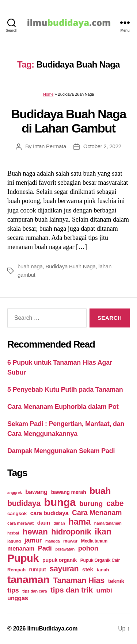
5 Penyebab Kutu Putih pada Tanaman (65, 390)
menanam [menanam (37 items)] (21, 548)
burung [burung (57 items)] (91, 504)
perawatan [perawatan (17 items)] (65, 549)
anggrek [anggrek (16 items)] (15, 492)
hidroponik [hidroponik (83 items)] (71, 532)
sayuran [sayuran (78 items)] (64, 569)
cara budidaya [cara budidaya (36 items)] (50, 513)
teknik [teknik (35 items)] (116, 581)
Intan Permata (50, 146)
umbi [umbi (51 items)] (104, 590)
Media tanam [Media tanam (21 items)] (94, 541)
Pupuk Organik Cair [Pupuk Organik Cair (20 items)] (100, 560)
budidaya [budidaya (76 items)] (24, 503)
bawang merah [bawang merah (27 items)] (69, 492)
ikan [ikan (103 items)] (103, 532)
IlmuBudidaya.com (52, 628)
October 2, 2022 (102, 146)
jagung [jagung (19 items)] (14, 541)
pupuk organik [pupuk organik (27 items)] (60, 560)
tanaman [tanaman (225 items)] (28, 579)
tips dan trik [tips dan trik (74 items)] (72, 590)
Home (48, 94)
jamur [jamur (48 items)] (33, 540)
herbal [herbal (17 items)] (13, 533)
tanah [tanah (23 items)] (103, 570)
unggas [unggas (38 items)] (18, 598)
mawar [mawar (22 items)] (70, 541)
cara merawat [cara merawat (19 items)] (20, 523)
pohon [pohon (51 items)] (88, 548)
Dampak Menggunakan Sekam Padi (61, 451)
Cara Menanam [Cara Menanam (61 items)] (97, 513)
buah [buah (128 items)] (100, 491)
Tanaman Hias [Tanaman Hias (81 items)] (79, 580)
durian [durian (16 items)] (59, 523)
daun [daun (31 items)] (44, 523)
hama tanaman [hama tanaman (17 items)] (108, 523)
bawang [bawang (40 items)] (36, 492)
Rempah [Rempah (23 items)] (16, 570)
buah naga (30, 266)
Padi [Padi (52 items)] (45, 548)
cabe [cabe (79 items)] (115, 503)
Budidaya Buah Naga (70, 266)
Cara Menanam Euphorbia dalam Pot (63, 407)
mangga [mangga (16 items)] (52, 541)
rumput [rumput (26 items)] (38, 570)
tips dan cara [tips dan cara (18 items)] (35, 591)
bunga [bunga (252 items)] (60, 502)
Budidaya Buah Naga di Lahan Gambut (68, 121)
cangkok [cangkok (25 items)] (17, 513)
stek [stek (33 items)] (88, 569)
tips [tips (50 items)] (13, 590)
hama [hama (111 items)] (79, 522)
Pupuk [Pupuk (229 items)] (23, 558)
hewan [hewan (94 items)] (35, 532)
